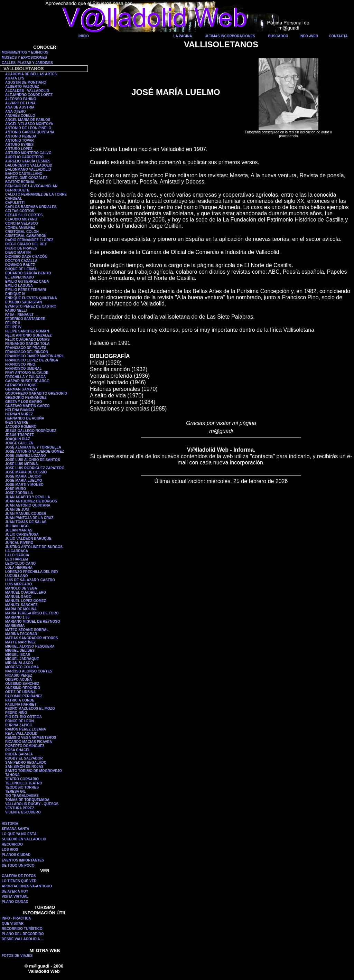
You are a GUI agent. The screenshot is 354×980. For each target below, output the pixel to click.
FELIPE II (13, 323)
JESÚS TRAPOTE (20, 435)
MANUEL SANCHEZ (21, 605)
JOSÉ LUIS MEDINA (21, 464)
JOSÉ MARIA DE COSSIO (26, 472)
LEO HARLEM (17, 559)
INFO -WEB (309, 36)
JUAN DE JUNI (17, 510)
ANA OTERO (16, 111)
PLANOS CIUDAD (16, 855)
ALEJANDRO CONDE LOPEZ (29, 95)
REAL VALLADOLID (21, 733)
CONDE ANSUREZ (20, 228)
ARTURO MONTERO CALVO (28, 153)
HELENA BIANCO (20, 410)
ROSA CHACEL (18, 750)
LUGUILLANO (17, 576)
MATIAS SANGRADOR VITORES (31, 638)
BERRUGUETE (17, 190)
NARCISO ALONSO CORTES (29, 671)
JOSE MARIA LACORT (24, 476)
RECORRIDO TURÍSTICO (22, 929)
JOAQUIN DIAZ (18, 439)
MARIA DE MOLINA (21, 609)
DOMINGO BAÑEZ (20, 265)
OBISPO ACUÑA (18, 680)
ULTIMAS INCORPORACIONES (230, 36)
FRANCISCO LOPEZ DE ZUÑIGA (32, 360)
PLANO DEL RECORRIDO (23, 934)
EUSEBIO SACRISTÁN (24, 302)
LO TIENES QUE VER (19, 881)
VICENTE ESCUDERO (23, 812)
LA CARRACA (17, 551)
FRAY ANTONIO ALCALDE (27, 373)
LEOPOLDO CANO (20, 563)
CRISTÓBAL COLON (22, 232)
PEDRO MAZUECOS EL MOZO (30, 709)
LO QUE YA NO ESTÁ (19, 834)
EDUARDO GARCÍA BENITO (28, 273)
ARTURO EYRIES (19, 145)
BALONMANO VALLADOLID (28, 169)
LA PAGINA (183, 36)
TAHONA (12, 775)
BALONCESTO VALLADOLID (29, 165)
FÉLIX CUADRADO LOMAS (27, 340)
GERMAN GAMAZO (21, 389)
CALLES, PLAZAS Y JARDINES (27, 63)
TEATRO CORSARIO (22, 779)
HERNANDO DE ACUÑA (25, 418)
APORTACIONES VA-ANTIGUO (27, 886)
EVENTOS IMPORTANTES (23, 860)
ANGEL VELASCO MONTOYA (29, 124)
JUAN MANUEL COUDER (26, 514)
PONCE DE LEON (20, 721)
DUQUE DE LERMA (21, 269)
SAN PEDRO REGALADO (26, 762)
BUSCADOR (278, 36)
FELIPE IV (13, 327)
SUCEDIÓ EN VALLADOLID (24, 839)
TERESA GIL (16, 791)
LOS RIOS (10, 850)
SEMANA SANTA (15, 829)
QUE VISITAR (13, 924)
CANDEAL (14, 199)
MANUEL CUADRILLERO (26, 592)
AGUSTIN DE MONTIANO (26, 82)
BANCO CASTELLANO (24, 174)
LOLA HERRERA (19, 568)
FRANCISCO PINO (20, 364)
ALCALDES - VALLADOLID (27, 91)
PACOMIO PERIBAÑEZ (24, 696)
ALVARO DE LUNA (20, 103)
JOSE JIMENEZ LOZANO (26, 456)
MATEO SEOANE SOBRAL (27, 630)
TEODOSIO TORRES (22, 787)
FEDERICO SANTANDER (25, 319)
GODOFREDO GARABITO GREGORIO (36, 393)
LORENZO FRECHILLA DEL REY (32, 572)
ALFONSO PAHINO (21, 99)
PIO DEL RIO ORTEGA (24, 717)
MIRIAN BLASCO (19, 663)
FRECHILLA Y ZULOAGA (26, 377)
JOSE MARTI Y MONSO (24, 485)
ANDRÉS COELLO (20, 116)
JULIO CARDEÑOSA (22, 534)
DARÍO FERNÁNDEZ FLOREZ (29, 240)
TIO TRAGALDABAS (22, 796)
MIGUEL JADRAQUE (22, 659)
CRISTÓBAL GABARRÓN (26, 236)
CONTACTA (338, 36)
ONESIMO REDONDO (23, 688)
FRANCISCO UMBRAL (24, 369)
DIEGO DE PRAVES (21, 248)
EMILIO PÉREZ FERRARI (26, 290)
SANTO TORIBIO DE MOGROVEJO (34, 771)
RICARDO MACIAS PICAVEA (29, 742)
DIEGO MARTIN (18, 252)
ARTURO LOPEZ (19, 149)
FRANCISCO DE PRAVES (26, 348)
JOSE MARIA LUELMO (24, 480)
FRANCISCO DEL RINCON (27, 352)
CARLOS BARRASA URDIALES (31, 207)
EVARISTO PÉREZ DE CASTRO (31, 306)
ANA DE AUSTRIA (20, 107)
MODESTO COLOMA (22, 667)
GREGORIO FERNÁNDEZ (26, 398)
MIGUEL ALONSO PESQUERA (30, 646)
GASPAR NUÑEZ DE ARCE (27, 381)
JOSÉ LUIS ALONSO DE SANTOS (32, 460)
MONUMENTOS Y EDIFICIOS (25, 52)
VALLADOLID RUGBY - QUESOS (32, 804)
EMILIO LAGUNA (19, 286)
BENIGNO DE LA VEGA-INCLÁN (31, 186)
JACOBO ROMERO (21, 427)
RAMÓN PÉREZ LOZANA (26, 729)
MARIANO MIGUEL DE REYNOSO (33, 621)
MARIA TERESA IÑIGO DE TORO (32, 613)
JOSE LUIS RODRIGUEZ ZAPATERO (35, 468)
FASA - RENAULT (19, 315)
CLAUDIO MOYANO (21, 219)
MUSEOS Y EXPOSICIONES (24, 58)
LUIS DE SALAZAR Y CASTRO (30, 580)
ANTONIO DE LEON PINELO (28, 128)
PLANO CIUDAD (15, 902)
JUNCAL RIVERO (19, 543)
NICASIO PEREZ (19, 675)
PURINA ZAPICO (19, 725)
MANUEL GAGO (18, 597)
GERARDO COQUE (21, 385)
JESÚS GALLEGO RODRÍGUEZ (31, 431)
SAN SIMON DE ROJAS (24, 767)
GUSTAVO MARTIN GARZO (27, 406)
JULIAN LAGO (17, 526)
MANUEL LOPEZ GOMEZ (26, 601)
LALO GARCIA (17, 555)
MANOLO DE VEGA (21, 588)
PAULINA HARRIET (21, 704)
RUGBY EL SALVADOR (24, 758)
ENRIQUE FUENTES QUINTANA (31, 298)
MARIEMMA (15, 626)
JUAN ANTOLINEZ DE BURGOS (31, 501)
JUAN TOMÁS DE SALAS (26, 522)
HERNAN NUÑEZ (19, 414)
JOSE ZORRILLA (19, 493)
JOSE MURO (16, 489)
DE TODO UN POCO (18, 865)
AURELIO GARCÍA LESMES (28, 161)
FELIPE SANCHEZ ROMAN (27, 331)
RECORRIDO (12, 844)
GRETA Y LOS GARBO (24, 402)
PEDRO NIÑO (16, 713)
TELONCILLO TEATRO (24, 783)
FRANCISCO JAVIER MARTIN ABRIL (35, 356)
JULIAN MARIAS (19, 530)
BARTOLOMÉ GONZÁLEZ (26, 178)
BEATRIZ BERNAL (20, 182)
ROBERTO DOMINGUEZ (25, 746)
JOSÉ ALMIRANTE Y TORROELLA (33, 447)
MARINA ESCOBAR (21, 634)
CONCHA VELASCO (22, 223)
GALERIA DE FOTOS (19, 876)
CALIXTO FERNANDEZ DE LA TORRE (36, 194)
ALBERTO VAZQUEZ (22, 87)
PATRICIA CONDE (20, 700)
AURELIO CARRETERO (24, 157)
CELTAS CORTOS (20, 211)
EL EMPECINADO (20, 277)
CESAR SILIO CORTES (24, 215)
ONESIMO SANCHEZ (22, 684)
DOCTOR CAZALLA (21, 261)
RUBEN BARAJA (19, 754)
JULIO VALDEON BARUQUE (28, 539)
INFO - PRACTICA (16, 918)
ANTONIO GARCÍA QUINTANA (30, 132)
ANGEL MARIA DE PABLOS (28, 120)
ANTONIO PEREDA (21, 136)
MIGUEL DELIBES (20, 651)
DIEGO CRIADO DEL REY (26, 244)
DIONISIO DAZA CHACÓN (26, 257)
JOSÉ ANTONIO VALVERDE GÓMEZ (35, 451)
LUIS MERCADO (18, 584)
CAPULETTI (15, 203)
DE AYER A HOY (15, 891)
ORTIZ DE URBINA (20, 692)
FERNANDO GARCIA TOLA (27, 344)
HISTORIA (10, 824)
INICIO (84, 36)
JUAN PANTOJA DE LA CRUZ (29, 518)
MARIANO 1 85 (17, 617)
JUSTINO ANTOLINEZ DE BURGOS (34, 547)
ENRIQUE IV (15, 294)
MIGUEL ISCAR (18, 655)
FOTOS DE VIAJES (17, 956)
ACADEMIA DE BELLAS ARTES (31, 74)
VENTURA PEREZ (20, 808)
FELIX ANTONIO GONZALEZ (28, 335)
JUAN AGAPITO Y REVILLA (28, 497)
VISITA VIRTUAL (15, 897)
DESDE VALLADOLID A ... (23, 939)
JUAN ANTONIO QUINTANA (28, 505)
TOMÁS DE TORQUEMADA (27, 800)
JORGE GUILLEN (19, 443)
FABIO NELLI (16, 310)
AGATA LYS (15, 78)
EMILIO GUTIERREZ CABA (27, 281)
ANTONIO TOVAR (20, 140)
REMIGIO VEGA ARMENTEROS (31, 738)
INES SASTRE (17, 422)
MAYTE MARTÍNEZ (21, 642)
